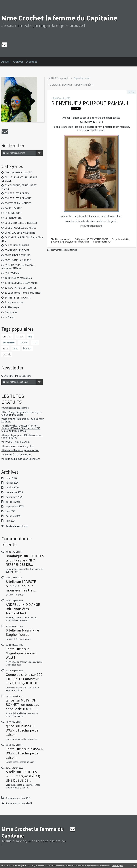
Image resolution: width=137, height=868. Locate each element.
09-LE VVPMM (12, 273)
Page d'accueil (81, 78)
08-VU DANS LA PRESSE (18, 260)
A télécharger (12, 307)
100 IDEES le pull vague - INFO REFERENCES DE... (25, 560)
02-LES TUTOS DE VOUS (18, 198)
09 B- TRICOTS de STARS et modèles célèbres (18, 267)
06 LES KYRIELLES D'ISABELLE (21, 223)
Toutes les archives (17, 526)
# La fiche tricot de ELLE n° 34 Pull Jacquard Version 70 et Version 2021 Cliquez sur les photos (21, 428)
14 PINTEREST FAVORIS (18, 298)
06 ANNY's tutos (14, 218)
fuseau (74, 242)
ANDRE (11, 604)
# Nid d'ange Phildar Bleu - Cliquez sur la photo (23, 420)
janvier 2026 (12, 487)
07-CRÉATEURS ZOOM (17, 250)
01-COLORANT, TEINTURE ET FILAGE (19, 187)
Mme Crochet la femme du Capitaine (59, 18)
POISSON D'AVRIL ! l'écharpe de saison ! (22, 730)
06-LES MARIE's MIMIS (17, 245)
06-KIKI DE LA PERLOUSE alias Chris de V (22, 239)
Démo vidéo (11, 312)
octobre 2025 (13, 502)
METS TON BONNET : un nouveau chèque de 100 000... (23, 705)
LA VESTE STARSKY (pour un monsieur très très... (21, 586)
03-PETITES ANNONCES (18, 203)
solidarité (9, 343)
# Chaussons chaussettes (15, 408)
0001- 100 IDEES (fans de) (19, 172)
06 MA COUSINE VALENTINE (20, 233)
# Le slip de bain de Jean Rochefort (21, 459)
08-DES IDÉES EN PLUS (18, 255)
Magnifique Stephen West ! (22, 632)
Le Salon (10, 317)
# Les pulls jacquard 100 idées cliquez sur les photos (22, 436)
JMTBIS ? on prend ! (58, 78)
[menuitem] (7, 62)
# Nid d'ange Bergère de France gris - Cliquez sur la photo (22, 413)
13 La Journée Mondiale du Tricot (23, 293)
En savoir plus (117, 866)
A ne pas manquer (15, 302)
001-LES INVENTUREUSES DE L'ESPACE (19, 179)
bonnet (27, 349)
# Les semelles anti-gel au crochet (20, 450)
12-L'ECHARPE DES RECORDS (21, 288)
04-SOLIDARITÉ (13, 208)
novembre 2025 (14, 497)
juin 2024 (11, 521)
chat (35, 343)
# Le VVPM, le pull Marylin (15, 442)
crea (67, 242)
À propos (32, 62)
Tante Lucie (15, 649)
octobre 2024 (13, 516)
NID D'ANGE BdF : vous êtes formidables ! (23, 609)
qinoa (10, 700)
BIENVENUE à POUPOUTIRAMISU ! (90, 103)
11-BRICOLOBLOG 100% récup (21, 283)
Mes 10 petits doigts (91, 226)
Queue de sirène (18, 675)
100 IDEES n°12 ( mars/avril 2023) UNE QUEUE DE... (24, 679)
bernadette (124, 239)
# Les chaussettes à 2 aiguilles (18, 446)
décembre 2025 (14, 492)
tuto (5, 349)
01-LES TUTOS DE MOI (17, 193)
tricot (20, 337)
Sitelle (11, 582)
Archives (18, 62)
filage (81, 242)
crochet (7, 337)
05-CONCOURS (13, 213)
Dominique (14, 556)
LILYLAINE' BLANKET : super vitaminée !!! (72, 85)
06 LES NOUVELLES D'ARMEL (21, 228)
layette (24, 343)
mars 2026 (11, 478)
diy (30, 337)
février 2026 (12, 483)
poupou (55, 242)
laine (16, 349)
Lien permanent (61, 239)
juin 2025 (11, 511)
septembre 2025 (15, 506)
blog (62, 242)
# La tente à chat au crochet (17, 455)
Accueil (6, 62)
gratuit (7, 355)
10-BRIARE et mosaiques (18, 278)
